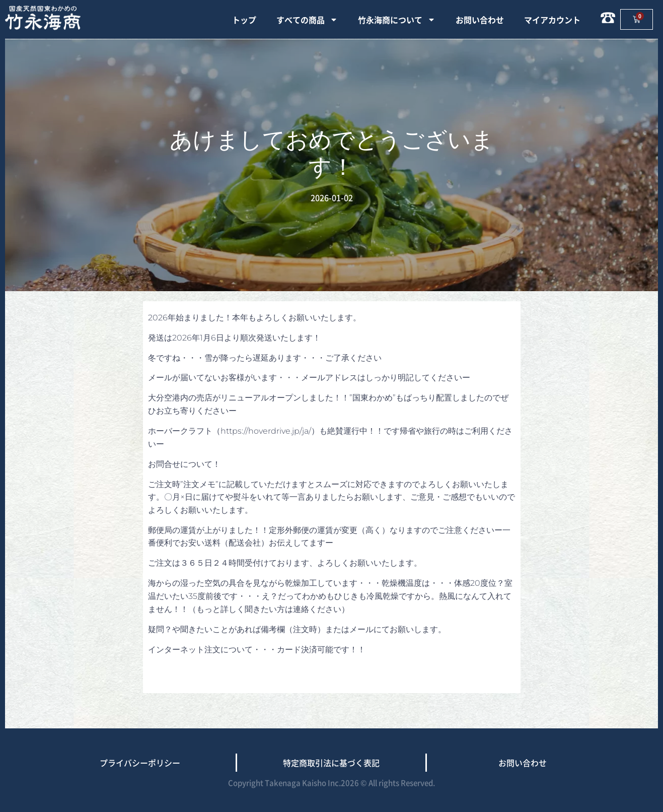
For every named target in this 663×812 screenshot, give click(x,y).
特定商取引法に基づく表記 (331, 763)
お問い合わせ (480, 20)
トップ (244, 20)
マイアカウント (552, 20)
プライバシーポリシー (140, 763)
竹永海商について (397, 20)
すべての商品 (307, 20)
